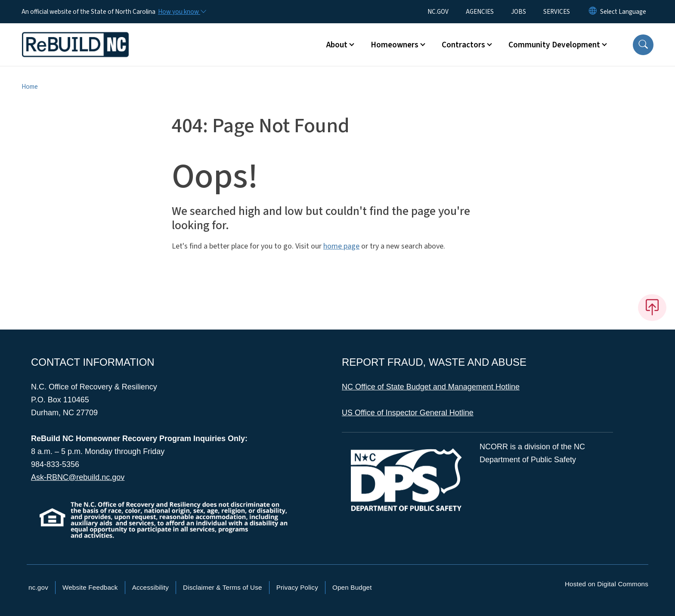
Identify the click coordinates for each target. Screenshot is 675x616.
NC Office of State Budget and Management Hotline (431, 387)
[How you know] (182, 12)
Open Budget (352, 587)
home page (341, 246)
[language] (623, 12)
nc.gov (38, 587)
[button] (643, 45)
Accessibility (150, 587)
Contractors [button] (463, 45)
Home (30, 87)
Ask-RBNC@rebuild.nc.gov (78, 477)
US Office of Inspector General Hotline (408, 413)
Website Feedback (90, 587)
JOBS (519, 12)
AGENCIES (480, 12)
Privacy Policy (297, 587)
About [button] (337, 45)
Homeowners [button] (395, 45)
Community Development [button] (554, 45)
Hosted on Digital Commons (607, 584)
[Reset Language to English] (593, 12)
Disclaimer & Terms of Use (223, 587)
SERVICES (557, 12)
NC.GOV (438, 12)
